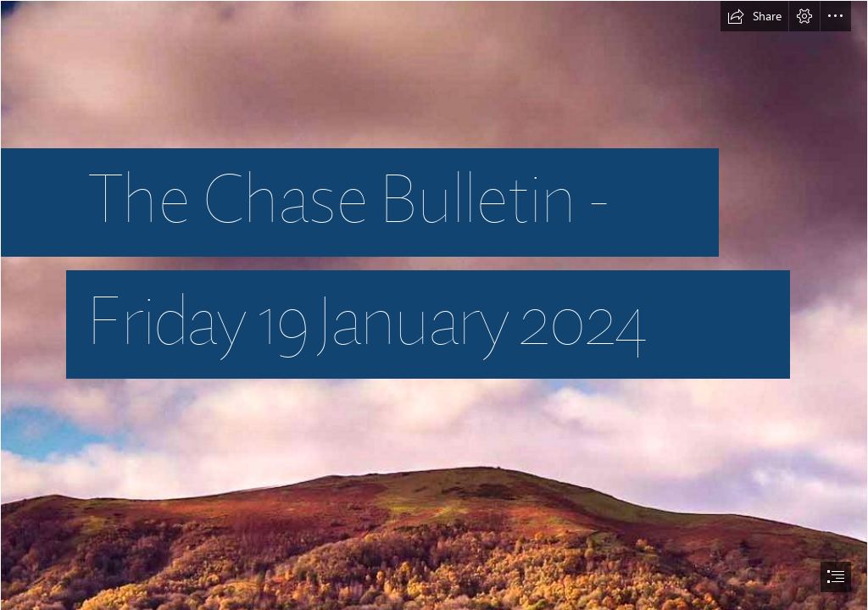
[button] (754, 16)
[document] (434, 305)
